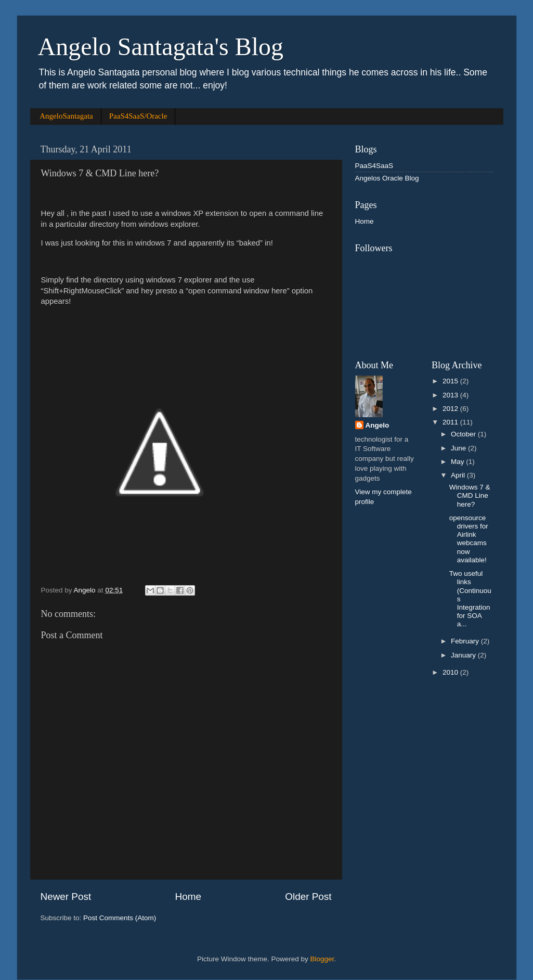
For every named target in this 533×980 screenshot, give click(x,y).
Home (188, 897)
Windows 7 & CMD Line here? (470, 495)
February (466, 641)
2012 (451, 409)
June (459, 448)
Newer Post (66, 897)
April (459, 475)
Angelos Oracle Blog (387, 178)
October (464, 434)
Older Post (308, 897)
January (464, 655)
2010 (451, 672)
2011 (451, 422)
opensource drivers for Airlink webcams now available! (469, 539)
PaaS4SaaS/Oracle (138, 116)
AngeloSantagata (66, 116)
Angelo (378, 425)
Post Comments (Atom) (120, 918)
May (458, 462)
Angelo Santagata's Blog (161, 47)
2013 (451, 395)
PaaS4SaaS (374, 166)
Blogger (322, 959)
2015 (451, 381)
